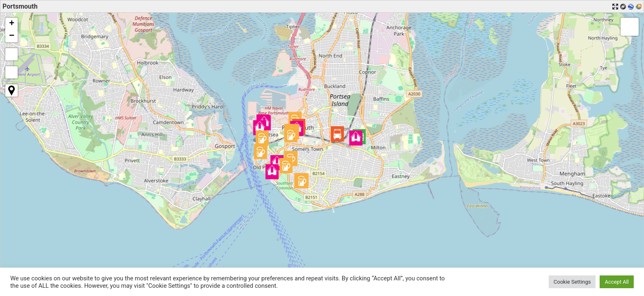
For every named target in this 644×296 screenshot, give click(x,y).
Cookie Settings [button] (572, 282)
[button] (337, 134)
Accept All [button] (617, 282)
